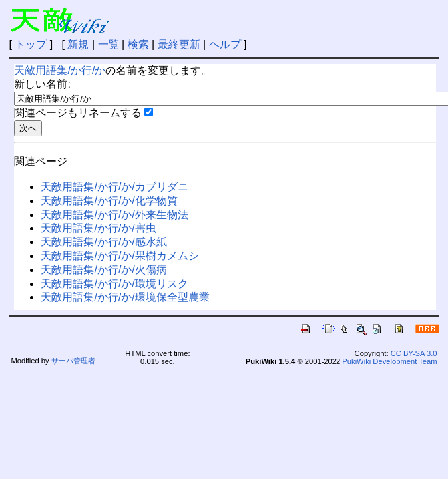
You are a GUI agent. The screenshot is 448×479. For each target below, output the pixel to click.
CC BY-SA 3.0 (414, 353)
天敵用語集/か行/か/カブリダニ (114, 187)
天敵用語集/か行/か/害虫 (98, 228)
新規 (78, 44)
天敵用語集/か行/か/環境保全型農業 (125, 297)
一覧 (109, 44)
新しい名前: (42, 84)
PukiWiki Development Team (389, 361)
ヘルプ (225, 44)
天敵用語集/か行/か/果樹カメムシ (119, 256)
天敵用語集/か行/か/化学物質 (109, 201)
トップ (31, 44)
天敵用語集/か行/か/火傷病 (104, 270)
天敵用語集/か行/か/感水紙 (104, 242)
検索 (138, 44)
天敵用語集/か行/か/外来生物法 (114, 215)
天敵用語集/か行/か (60, 70)
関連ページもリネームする (78, 113)
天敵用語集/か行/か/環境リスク (114, 284)
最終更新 (179, 44)
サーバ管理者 (73, 361)
